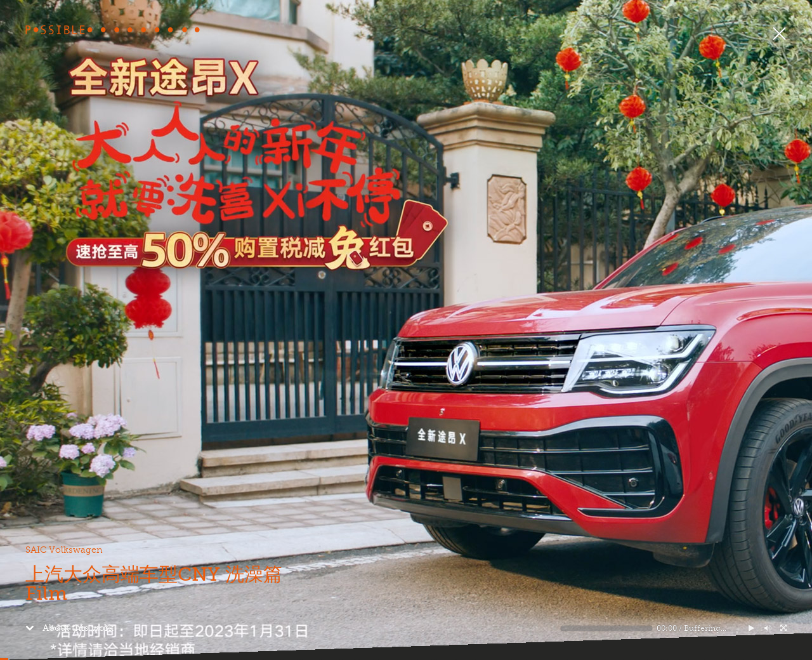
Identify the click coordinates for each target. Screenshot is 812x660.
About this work (69, 628)
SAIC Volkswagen (64, 550)
